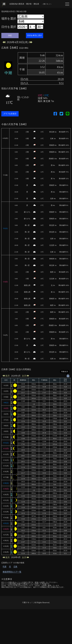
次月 (25, 411)
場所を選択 (9, 19)
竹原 (5, 601)
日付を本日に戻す (35, 35)
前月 (6, 411)
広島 (15, 601)
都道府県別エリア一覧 (12, 607)
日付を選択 (9, 27)
